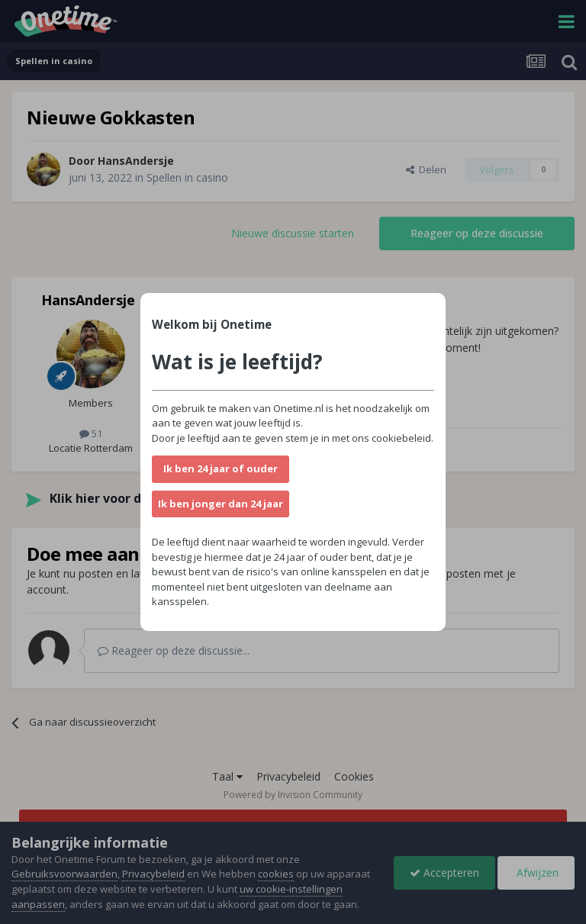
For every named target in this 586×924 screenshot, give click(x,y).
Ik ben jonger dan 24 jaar (221, 504)
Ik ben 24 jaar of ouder (221, 468)
